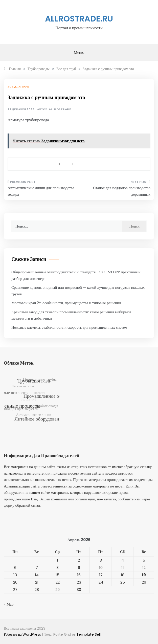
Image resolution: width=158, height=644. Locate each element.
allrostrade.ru (79, 19)
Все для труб (18, 86)
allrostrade (60, 109)
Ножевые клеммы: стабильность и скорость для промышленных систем (69, 327)
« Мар (9, 604)
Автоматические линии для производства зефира (41, 191)
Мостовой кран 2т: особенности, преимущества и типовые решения (66, 303)
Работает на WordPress (23, 634)
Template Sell (88, 634)
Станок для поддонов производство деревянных (122, 191)
